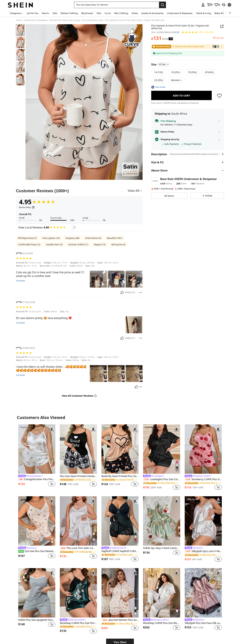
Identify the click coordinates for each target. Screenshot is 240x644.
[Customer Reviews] (79, 191)
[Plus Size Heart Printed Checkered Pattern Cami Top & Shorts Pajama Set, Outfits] (78, 449)
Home (19, 20)
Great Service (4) (93, 238)
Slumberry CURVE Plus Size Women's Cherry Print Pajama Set (203, 479)
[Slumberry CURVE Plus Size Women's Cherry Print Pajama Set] (203, 449)
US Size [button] (164, 64)
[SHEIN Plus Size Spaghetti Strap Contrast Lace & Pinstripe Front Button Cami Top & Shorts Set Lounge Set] (37, 593)
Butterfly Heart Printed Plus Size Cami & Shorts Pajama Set (120, 476)
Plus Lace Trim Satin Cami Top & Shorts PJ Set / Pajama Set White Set (78, 548)
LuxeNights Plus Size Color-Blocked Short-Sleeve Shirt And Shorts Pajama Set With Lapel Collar (162, 479)
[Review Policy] (27, 207)
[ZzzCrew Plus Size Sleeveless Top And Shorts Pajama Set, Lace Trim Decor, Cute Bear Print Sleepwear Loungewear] (37, 521)
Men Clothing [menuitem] (121, 13)
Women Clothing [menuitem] (69, 13)
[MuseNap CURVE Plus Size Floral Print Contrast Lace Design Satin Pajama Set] (78, 593)
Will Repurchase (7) (27, 238)
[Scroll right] (230, 13)
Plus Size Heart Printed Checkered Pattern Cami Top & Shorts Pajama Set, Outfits (78, 476)
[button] (117, 5)
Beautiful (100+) (115, 238)
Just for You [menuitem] (33, 13)
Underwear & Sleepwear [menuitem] (180, 13)
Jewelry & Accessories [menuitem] (152, 13)
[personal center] (203, 5)
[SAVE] (219, 95)
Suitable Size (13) (54, 244)
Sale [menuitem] (55, 13)
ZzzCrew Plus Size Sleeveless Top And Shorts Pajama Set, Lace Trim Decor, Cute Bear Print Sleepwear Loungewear (37, 551)
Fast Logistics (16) (51, 238)
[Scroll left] (226, 13)
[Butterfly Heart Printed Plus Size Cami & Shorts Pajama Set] (120, 449)
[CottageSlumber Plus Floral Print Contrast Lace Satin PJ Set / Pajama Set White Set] (37, 449)
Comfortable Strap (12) (29, 244)
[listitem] (37, 458)
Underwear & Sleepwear (36, 20)
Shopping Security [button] (170, 139)
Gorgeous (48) (72, 238)
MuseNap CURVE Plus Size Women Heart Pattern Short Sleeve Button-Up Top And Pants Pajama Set (162, 623)
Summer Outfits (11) (78, 244)
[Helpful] (122, 292)
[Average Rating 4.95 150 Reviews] (198, 32)
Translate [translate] (20, 281)
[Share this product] (222, 26)
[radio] (159, 72)
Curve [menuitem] (108, 13)
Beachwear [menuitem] (87, 13)
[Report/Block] (140, 292)
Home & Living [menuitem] (204, 13)
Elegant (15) (100, 244)
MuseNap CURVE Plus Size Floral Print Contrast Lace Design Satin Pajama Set (78, 623)
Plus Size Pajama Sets (93, 20)
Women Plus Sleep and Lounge (65, 20)
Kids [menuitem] (99, 13)
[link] (210, 5)
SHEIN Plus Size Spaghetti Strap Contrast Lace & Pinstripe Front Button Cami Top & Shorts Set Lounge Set (37, 620)
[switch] (73, 227)
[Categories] (16, 13)
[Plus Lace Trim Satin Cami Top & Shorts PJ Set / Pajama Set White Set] (78, 521)
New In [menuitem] (45, 13)
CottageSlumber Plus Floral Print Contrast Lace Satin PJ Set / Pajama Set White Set (37, 479)
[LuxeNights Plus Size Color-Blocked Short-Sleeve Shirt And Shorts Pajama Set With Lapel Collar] (162, 449)
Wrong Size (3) (118, 244)
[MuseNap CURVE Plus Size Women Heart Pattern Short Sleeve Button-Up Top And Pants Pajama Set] (162, 593)
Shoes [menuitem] (135, 13)
